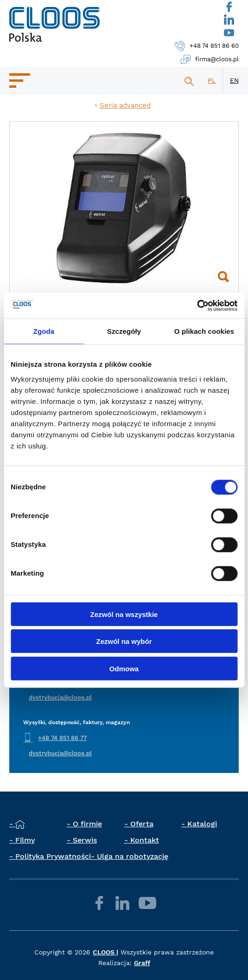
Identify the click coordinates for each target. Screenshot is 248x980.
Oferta (142, 824)
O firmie (87, 824)
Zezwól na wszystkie (124, 614)
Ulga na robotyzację (133, 856)
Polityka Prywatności (53, 856)
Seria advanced (125, 105)
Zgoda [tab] (44, 331)
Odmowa (124, 668)
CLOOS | (105, 952)
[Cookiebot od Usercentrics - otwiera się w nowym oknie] (197, 305)
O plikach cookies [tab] (204, 331)
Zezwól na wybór (124, 641)
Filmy (25, 840)
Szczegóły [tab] (124, 331)
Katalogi (202, 824)
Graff (142, 963)
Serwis (85, 840)
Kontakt (145, 840)
